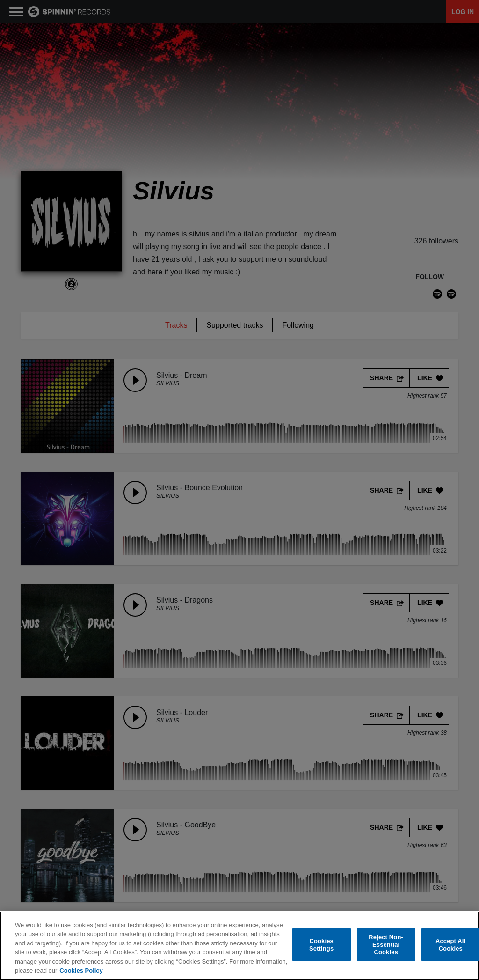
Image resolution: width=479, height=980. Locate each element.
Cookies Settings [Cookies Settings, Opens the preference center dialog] (321, 945)
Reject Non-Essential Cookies (386, 945)
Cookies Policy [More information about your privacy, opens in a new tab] (81, 970)
